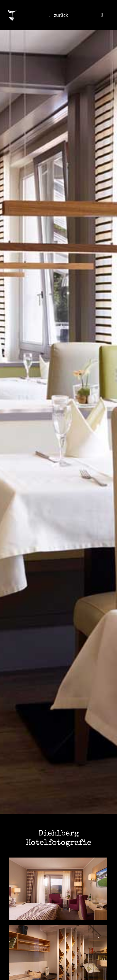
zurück (61, 15)
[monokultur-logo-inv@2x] (12, 12)
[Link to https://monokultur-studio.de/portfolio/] (50, 15)
